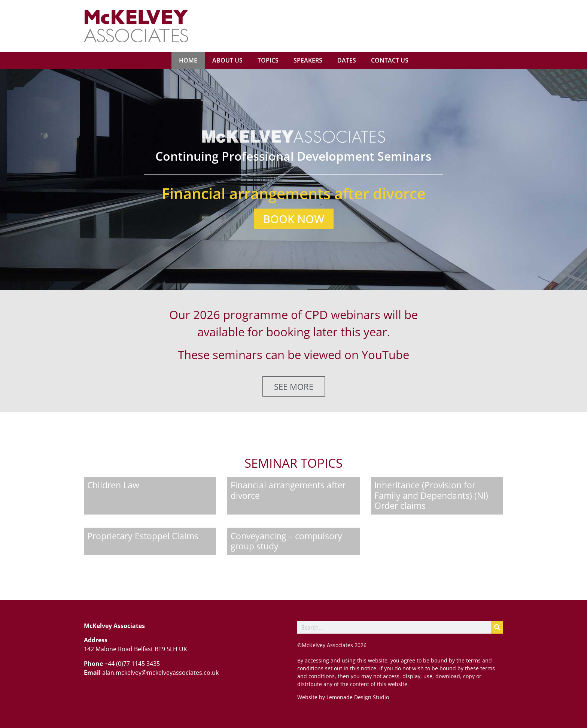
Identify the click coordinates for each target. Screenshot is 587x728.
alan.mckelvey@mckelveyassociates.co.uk (160, 673)
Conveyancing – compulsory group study (286, 541)
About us (227, 60)
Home (188, 60)
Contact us (390, 60)
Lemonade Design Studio (357, 697)
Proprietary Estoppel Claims (143, 536)
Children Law (113, 485)
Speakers (308, 60)
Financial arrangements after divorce (288, 490)
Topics (268, 60)
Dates (347, 60)
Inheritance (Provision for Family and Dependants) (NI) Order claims (431, 495)
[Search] (497, 627)
